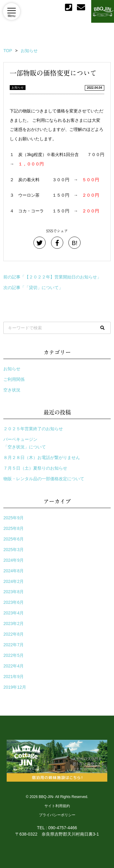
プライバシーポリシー (57, 815)
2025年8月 (14, 528)
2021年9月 (14, 677)
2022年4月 (14, 666)
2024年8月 (14, 571)
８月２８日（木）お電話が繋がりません (42, 457)
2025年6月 (14, 539)
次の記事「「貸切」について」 (33, 288)
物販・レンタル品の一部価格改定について (44, 479)
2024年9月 (14, 560)
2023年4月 (14, 613)
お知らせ (18, 87)
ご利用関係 (14, 379)
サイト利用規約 (57, 806)
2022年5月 (14, 655)
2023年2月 (14, 624)
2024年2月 (14, 581)
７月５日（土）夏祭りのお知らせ (35, 468)
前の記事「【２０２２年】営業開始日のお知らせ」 (52, 277)
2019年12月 (15, 687)
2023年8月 (14, 592)
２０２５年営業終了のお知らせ (33, 429)
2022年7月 (14, 645)
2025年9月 (14, 518)
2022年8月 (14, 634)
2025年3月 (14, 550)
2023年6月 (14, 602)
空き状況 (12, 390)
